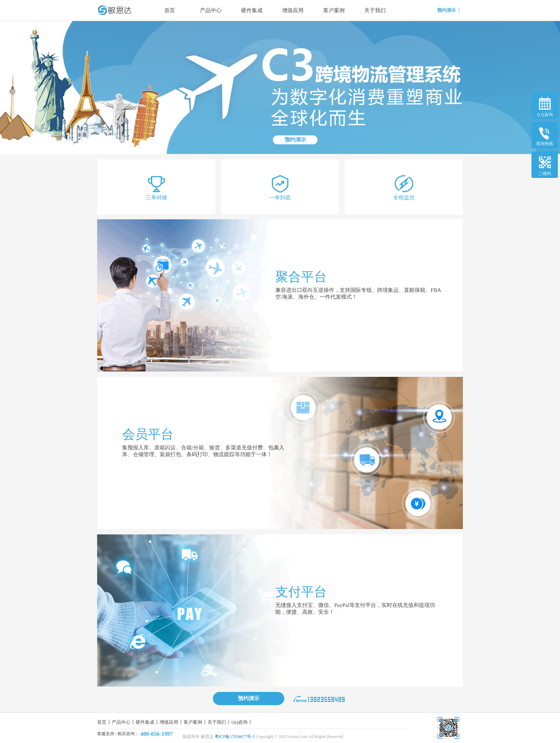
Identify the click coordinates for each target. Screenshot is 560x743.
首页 (170, 10)
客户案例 (334, 10)
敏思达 (207, 737)
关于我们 (375, 10)
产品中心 (211, 10)
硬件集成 (252, 10)
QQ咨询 (239, 722)
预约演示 (295, 140)
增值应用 (293, 10)
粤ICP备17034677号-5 (235, 737)
